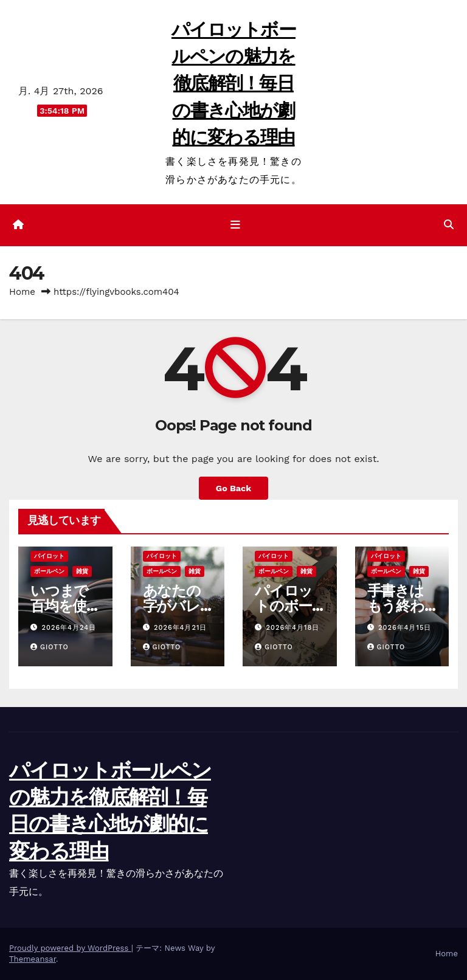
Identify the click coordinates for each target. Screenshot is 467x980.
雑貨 (82, 571)
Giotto (50, 647)
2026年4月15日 (405, 628)
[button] (449, 225)
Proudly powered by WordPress (70, 948)
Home (22, 292)
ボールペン (49, 571)
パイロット (49, 556)
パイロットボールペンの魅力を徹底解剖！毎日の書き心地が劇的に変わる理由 (233, 83)
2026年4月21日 (180, 628)
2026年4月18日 (293, 628)
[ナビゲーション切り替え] (236, 225)
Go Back (233, 488)
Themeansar (33, 959)
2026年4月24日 (69, 628)
